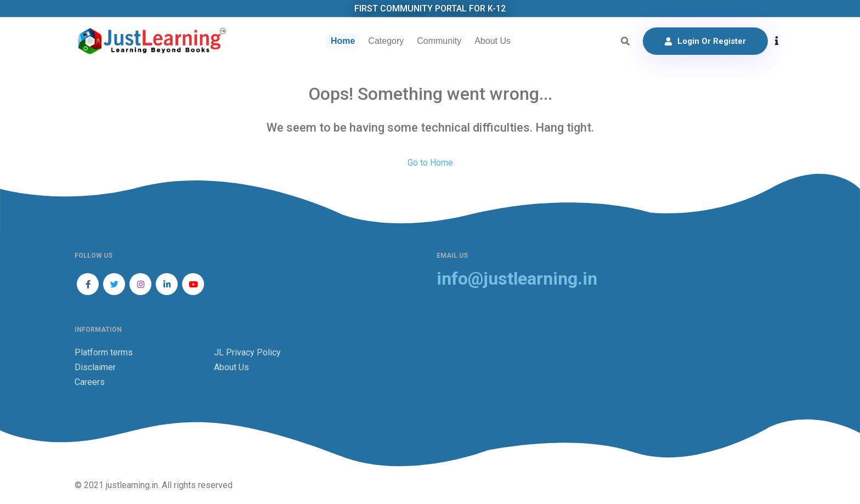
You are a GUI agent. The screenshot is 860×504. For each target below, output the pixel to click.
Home (343, 41)
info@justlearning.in (517, 279)
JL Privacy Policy (247, 352)
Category (386, 41)
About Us (493, 41)
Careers (90, 382)
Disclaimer (95, 367)
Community (439, 41)
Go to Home (430, 163)
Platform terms (104, 352)
